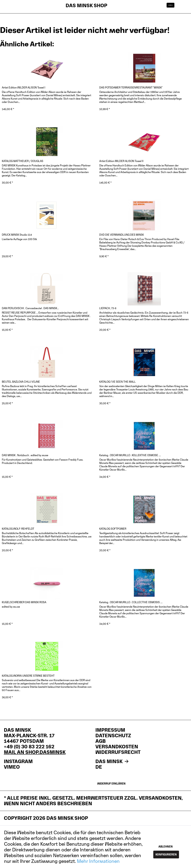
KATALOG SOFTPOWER (113, 529)
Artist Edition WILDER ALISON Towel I (24, 87)
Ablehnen (166, 846)
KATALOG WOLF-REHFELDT (18, 529)
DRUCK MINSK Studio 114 (17, 235)
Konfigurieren (166, 854)
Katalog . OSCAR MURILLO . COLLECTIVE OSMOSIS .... (131, 602)
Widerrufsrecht (118, 752)
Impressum (110, 730)
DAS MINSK (113, 761)
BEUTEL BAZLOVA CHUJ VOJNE (21, 382)
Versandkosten (117, 747)
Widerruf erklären (111, 784)
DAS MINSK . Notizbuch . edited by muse (25, 455)
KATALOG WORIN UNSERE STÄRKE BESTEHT (28, 676)
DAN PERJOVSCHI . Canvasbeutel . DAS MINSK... (30, 308)
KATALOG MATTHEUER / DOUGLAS (23, 161)
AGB (101, 741)
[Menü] (172, 6)
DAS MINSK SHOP (86, 5)
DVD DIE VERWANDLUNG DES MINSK (122, 235)
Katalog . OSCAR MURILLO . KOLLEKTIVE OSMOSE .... (130, 455)
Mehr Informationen (98, 861)
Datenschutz (113, 736)
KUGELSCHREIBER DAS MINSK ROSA (24, 602)
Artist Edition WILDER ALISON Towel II (121, 161)
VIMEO (12, 767)
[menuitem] (172, 6)
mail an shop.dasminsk (35, 752)
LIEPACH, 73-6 (108, 308)
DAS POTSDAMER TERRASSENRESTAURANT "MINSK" (131, 87)
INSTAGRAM (18, 761)
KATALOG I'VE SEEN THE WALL (118, 382)
